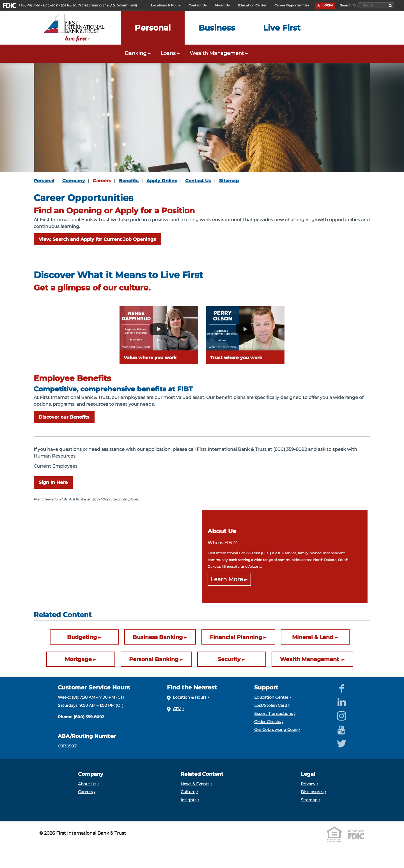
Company (74, 181)
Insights (189, 800)
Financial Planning (236, 637)
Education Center (252, 5)
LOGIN (328, 5)
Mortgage (78, 659)
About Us (222, 5)
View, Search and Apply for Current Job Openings (97, 239)
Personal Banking (154, 659)
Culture (188, 792)
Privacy (308, 784)
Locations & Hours (166, 5)
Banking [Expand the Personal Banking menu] (138, 53)
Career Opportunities (292, 5)
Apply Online (162, 181)
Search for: (349, 5)
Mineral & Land (313, 637)
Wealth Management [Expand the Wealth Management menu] (220, 53)
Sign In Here (53, 482)
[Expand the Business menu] (217, 28)
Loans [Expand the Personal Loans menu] (171, 53)
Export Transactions (274, 714)
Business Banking (158, 637)
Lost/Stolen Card (271, 705)
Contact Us (198, 5)
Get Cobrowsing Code (276, 730)
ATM (177, 709)
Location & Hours (190, 697)
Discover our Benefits (64, 417)
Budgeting (82, 637)
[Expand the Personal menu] (153, 28)
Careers (102, 181)
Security (229, 659)
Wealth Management (310, 659)
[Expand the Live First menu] (282, 28)
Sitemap (229, 181)
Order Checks (268, 722)
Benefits (129, 181)
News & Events (195, 784)
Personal (44, 181)
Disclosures (312, 792)
